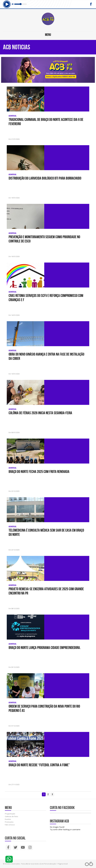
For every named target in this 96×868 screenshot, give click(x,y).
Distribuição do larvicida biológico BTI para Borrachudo (45, 178)
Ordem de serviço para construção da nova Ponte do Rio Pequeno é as (44, 708)
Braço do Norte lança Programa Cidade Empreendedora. (45, 648)
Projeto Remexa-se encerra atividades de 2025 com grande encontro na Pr (46, 591)
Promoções (9, 822)
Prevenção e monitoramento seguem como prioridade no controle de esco (44, 239)
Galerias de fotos (11, 816)
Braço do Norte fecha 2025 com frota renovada (39, 472)
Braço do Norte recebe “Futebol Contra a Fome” (39, 765)
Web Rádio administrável (89, 864)
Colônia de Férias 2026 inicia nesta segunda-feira (40, 413)
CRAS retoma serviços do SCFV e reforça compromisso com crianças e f (46, 298)
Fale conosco (10, 825)
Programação (10, 814)
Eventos (8, 819)
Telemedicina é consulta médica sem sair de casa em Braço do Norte (46, 532)
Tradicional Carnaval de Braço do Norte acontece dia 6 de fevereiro (46, 122)
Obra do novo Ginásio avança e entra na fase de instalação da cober (46, 356)
